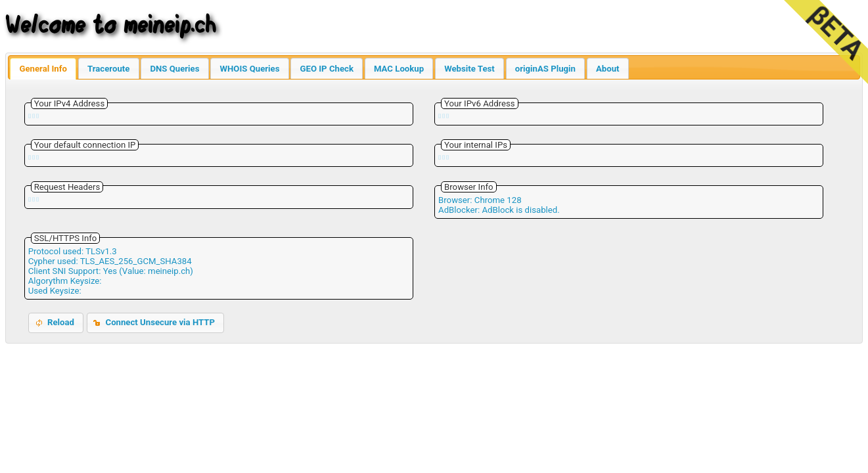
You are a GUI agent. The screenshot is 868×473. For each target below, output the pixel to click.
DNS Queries (174, 69)
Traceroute (108, 69)
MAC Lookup (399, 69)
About (608, 69)
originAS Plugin (545, 69)
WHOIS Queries (249, 69)
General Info (43, 69)
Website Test (469, 69)
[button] (56, 323)
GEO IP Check (326, 69)
